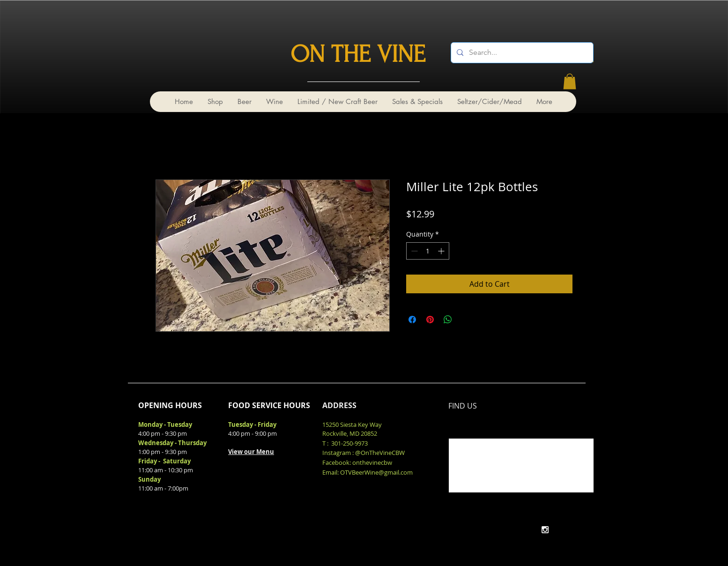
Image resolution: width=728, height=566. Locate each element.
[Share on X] (466, 320)
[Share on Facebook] (412, 320)
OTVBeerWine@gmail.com (376, 472)
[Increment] (442, 251)
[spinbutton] (428, 251)
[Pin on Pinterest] (430, 320)
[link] (570, 81)
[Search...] (521, 53)
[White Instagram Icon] (545, 530)
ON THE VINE (358, 54)
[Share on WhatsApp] (448, 320)
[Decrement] (413, 251)
